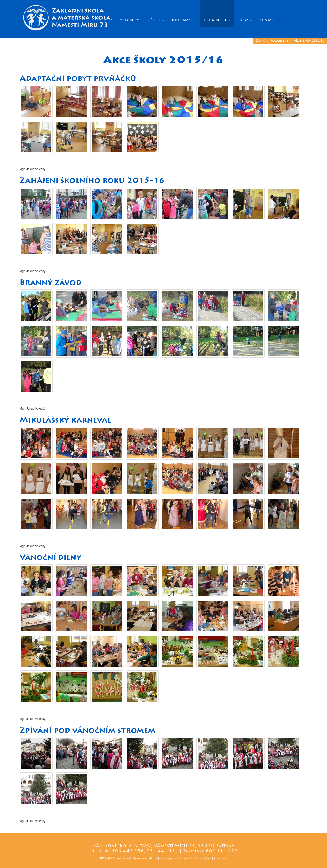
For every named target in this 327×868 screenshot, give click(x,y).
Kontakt (268, 20)
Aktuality (129, 20)
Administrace (221, 858)
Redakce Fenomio (198, 858)
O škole (155, 20)
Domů (260, 40)
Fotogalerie (217, 20)
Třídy (245, 20)
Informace (184, 20)
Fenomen (178, 858)
